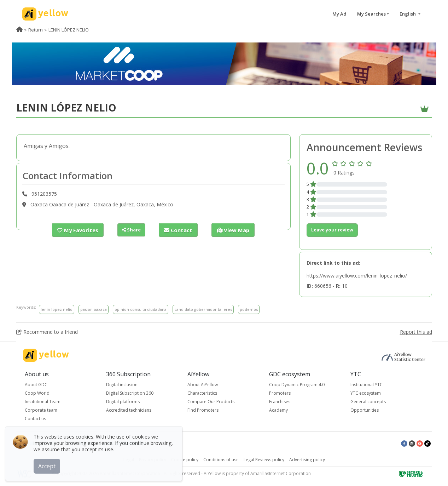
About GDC (36, 385)
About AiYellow (203, 385)
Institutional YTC (366, 385)
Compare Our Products (211, 402)
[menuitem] (19, 30)
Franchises (280, 402)
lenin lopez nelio (57, 309)
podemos (249, 309)
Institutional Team (43, 402)
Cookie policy (185, 460)
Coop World (37, 393)
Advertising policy (307, 460)
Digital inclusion (122, 385)
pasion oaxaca (94, 309)
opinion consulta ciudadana (141, 309)
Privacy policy (153, 460)
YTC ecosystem (366, 393)
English (408, 14)
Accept (49, 464)
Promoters (280, 393)
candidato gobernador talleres (203, 309)
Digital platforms (123, 402)
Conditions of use (221, 460)
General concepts (368, 402)
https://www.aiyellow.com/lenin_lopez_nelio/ (357, 276)
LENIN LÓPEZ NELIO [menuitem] (69, 30)
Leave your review (332, 230)
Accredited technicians (129, 410)
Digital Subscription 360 (130, 393)
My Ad (339, 14)
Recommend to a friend (47, 332)
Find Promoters (203, 410)
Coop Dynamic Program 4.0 (297, 385)
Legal (129, 460)
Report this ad (416, 332)
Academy (278, 410)
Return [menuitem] (36, 30)
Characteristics (202, 393)
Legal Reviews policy (264, 460)
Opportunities (365, 410)
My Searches (371, 14)
